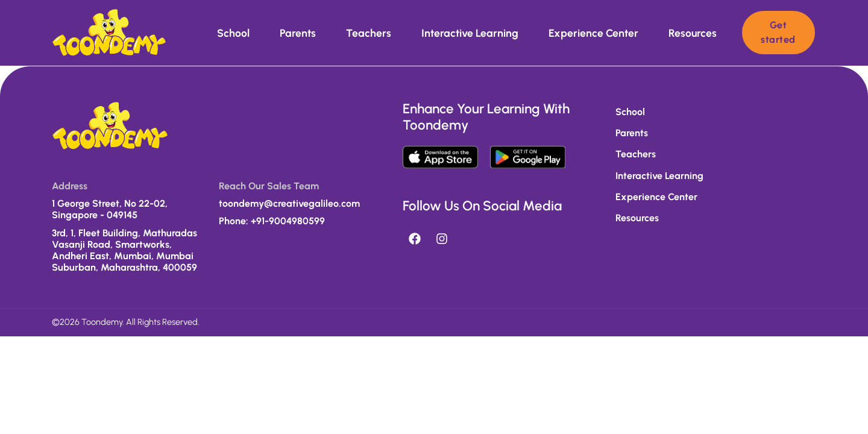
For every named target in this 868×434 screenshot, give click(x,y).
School (233, 33)
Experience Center (593, 33)
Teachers (369, 33)
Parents (298, 33)
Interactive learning (470, 33)
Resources (693, 33)
